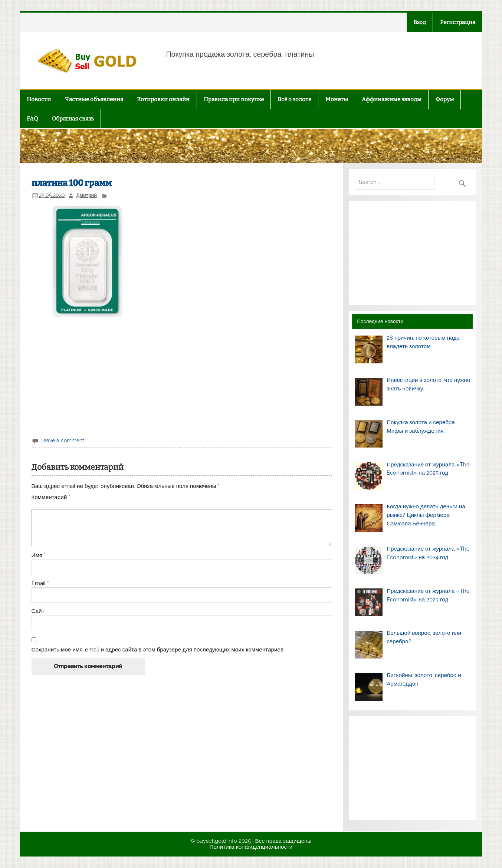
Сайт (38, 611)
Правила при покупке (234, 99)
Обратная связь (73, 119)
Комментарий (51, 497)
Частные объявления (94, 99)
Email (40, 583)
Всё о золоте (294, 99)
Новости (39, 99)
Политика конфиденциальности (251, 847)
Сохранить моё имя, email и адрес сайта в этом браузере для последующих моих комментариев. (158, 650)
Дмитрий (86, 195)
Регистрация (458, 22)
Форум (445, 99)
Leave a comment (62, 440)
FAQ (32, 119)
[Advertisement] (182, 376)
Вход (420, 22)
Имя (39, 556)
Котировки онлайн (163, 99)
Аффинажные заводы (392, 99)
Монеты (337, 99)
